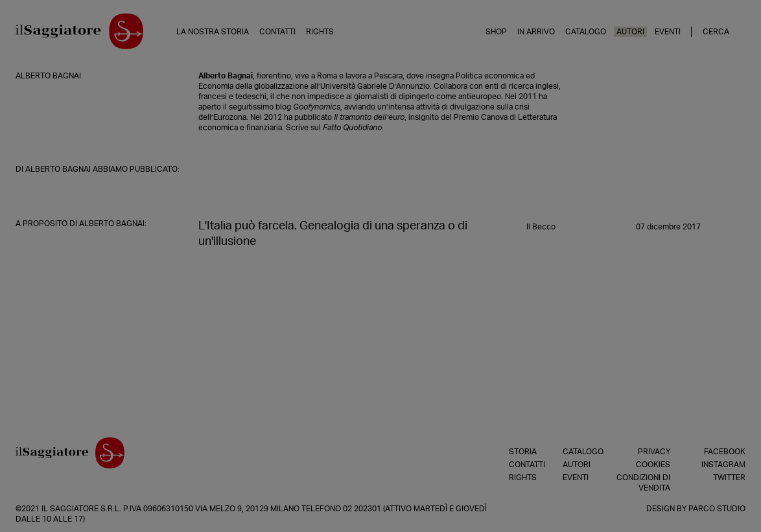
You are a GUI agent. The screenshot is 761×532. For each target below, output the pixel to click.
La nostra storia (213, 32)
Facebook (725, 452)
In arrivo (536, 32)
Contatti (277, 32)
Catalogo (586, 32)
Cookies (653, 465)
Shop (496, 32)
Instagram (723, 465)
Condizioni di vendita (643, 483)
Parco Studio (717, 509)
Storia (520, 452)
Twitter (729, 478)
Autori (630, 32)
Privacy (654, 452)
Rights (320, 32)
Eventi (668, 32)
